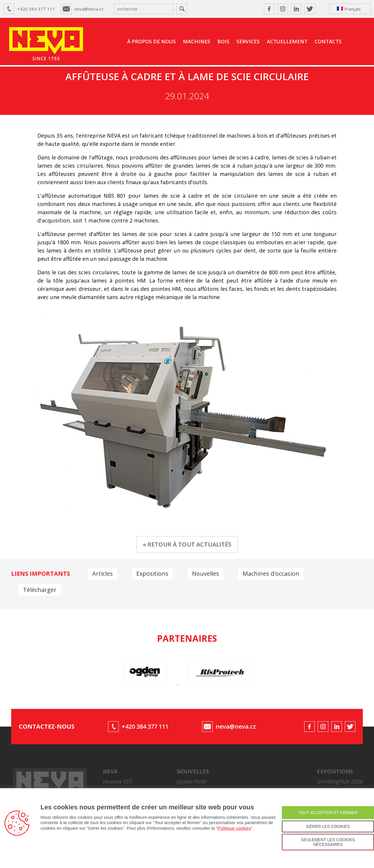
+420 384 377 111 (36, 9)
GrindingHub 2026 (340, 781)
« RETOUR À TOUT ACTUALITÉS (187, 544)
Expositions (152, 574)
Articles (102, 574)
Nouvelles (206, 574)
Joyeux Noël (191, 781)
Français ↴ (349, 10)
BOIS (223, 41)
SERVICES (248, 41)
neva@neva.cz (89, 9)
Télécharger (40, 590)
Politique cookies (234, 828)
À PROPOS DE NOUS (152, 41)
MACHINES (197, 41)
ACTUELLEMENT (287, 41)
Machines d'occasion (271, 574)
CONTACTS (328, 41)
